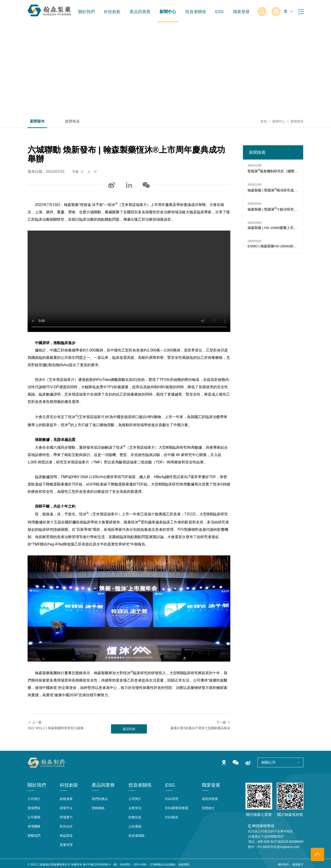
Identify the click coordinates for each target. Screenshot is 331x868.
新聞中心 (168, 12)
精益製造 (66, 836)
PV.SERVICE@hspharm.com (279, 847)
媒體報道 (72, 121)
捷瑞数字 (298, 865)
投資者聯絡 (137, 836)
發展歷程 (34, 808)
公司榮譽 (34, 817)
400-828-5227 (268, 842)
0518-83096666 (292, 842)
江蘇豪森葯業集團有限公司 (54, 865)
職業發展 (241, 12)
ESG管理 (172, 799)
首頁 (264, 121)
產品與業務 (140, 12)
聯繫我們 (34, 836)
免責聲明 (184, 865)
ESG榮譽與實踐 (177, 808)
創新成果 (66, 799)
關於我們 (86, 12)
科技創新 (112, 12)
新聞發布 (37, 121)
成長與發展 (210, 799)
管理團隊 (34, 826)
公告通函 (135, 826)
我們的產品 (100, 799)
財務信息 (135, 817)
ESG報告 (172, 817)
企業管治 (135, 808)
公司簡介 (34, 799)
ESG (220, 12)
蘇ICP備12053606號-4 (97, 865)
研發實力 (66, 817)
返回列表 (129, 729)
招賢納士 (208, 808)
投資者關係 (196, 12)
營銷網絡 (98, 808)
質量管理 (66, 845)
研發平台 (66, 808)
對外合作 (66, 826)
